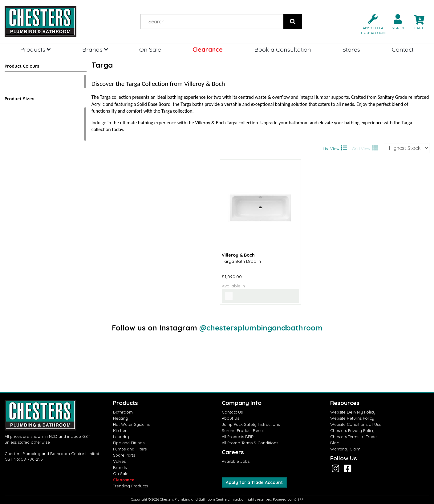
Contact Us (232, 412)
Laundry (121, 437)
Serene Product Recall (243, 430)
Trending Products (130, 486)
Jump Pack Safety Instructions (251, 424)
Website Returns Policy (352, 418)
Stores (351, 49)
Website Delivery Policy (353, 412)
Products (35, 49)
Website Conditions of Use (356, 424)
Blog (335, 443)
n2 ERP (298, 500)
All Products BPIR (238, 437)
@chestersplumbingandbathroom (261, 328)
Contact (403, 49)
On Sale (150, 49)
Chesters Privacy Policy (352, 430)
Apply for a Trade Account (254, 482)
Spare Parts (124, 455)
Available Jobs (236, 461)
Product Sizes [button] (19, 99)
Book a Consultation (283, 49)
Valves (119, 461)
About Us (230, 418)
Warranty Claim (345, 449)
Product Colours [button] (22, 66)
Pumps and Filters (130, 449)
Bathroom (123, 412)
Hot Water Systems (132, 424)
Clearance (208, 49)
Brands (95, 49)
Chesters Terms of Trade (353, 437)
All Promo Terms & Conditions (250, 443)
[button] (370, 24)
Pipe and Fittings (129, 443)
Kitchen (120, 430)
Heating (121, 418)
